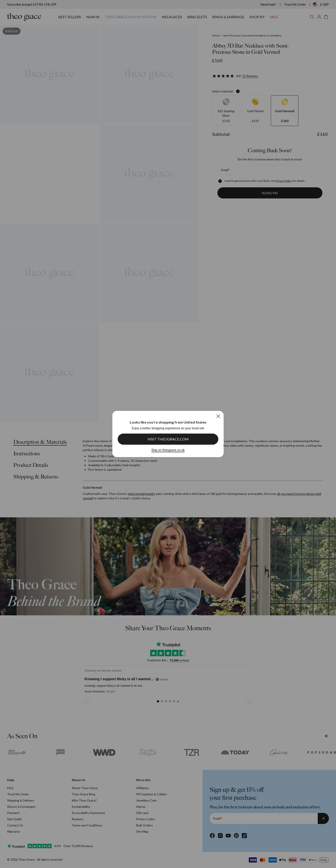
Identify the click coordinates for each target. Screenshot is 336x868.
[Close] (218, 416)
